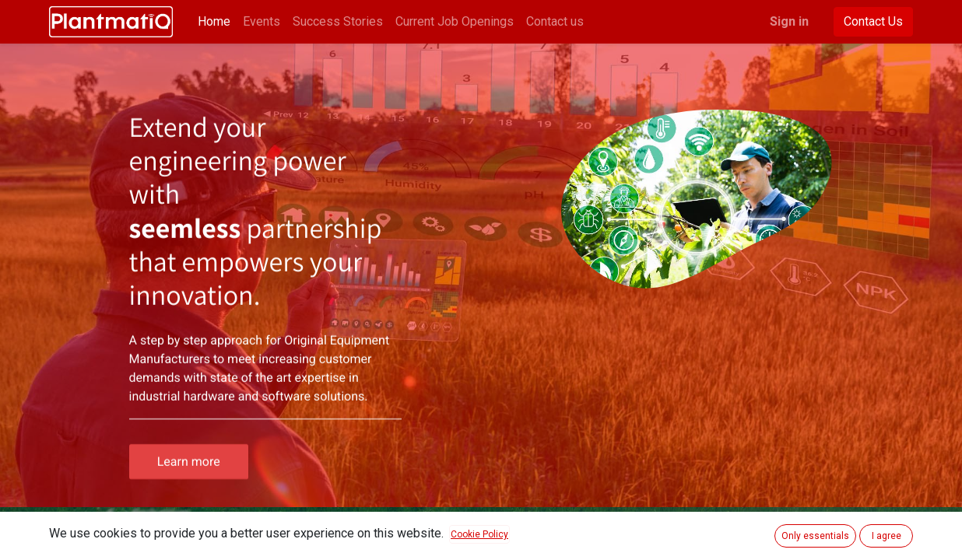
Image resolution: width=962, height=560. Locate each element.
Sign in (789, 21)
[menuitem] (214, 22)
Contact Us (873, 21)
